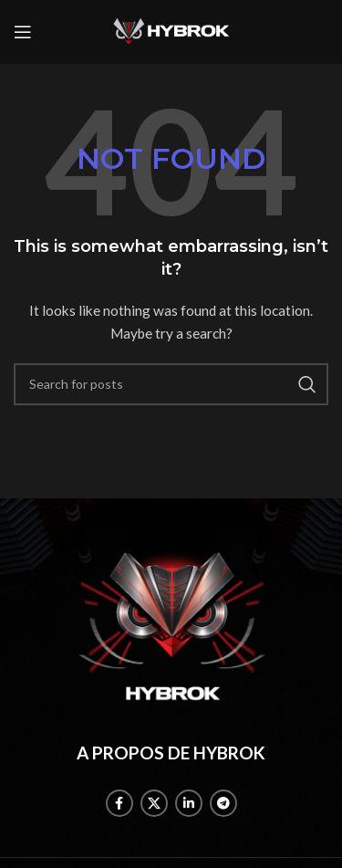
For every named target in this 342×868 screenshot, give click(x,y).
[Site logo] (171, 31)
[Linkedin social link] (189, 803)
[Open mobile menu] (23, 32)
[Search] (171, 384)
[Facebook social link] (119, 803)
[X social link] (154, 803)
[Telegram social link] (223, 803)
